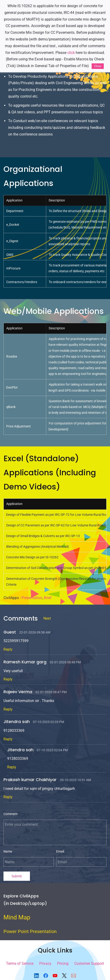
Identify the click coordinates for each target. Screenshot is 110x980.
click (71, 53)
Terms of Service (20, 963)
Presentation (32, 598)
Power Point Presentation (30, 931)
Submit (17, 876)
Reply (8, 649)
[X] (64, 976)
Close (98, 66)
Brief (48, 598)
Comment (11, 814)
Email (60, 851)
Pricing (63, 963)
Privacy (45, 963)
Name (8, 851)
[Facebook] (46, 976)
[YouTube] (55, 976)
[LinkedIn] (36, 976)
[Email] (74, 976)
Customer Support (89, 963)
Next (47, 618)
